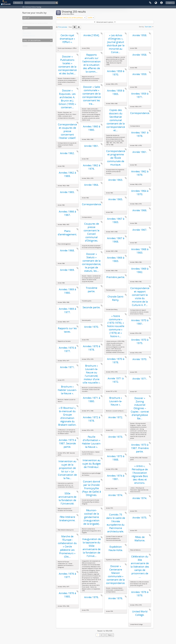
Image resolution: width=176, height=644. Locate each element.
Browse (17, 3)
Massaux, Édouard (29, 36)
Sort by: (142, 27)
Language (156, 3)
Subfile (25, 46)
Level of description (32, 40)
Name (25, 28)
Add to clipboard (77, 34)
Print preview (62, 27)
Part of (26, 18)
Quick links (161, 3)
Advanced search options (105, 22)
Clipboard (150, 3)
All (24, 21)
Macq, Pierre (27, 34)
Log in (169, 3)
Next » (110, 635)
